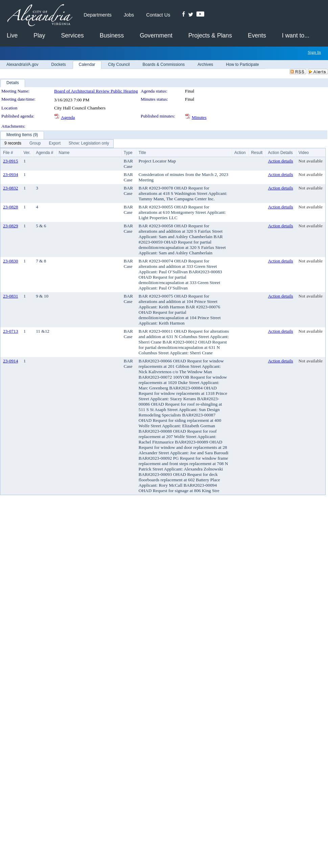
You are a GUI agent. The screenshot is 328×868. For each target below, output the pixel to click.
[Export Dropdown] (55, 144)
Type (128, 153)
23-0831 (10, 296)
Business (112, 35)
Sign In (314, 52)
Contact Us (158, 15)
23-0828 (10, 207)
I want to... (296, 35)
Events (257, 35)
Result (257, 153)
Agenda (68, 117)
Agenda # (44, 153)
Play (39, 35)
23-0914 (10, 361)
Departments (97, 15)
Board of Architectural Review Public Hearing (96, 91)
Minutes (199, 117)
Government (156, 35)
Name (64, 153)
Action (240, 153)
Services (72, 35)
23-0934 (10, 174)
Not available (311, 161)
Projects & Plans (210, 35)
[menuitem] (13, 144)
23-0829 (10, 226)
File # (8, 153)
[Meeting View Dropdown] (89, 144)
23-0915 (10, 161)
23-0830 (10, 261)
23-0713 (10, 331)
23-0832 (10, 188)
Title (142, 153)
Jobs (129, 15)
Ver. (27, 153)
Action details (280, 161)
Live (12, 35)
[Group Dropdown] (35, 144)
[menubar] (57, 144)
